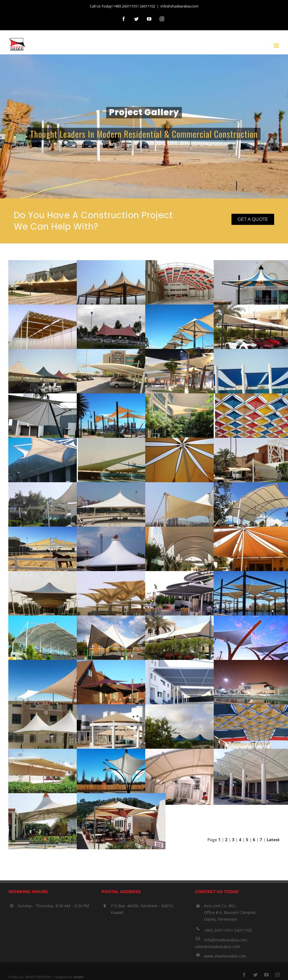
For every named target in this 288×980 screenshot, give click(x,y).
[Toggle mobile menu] (277, 46)
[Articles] (144, 127)
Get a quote (253, 219)
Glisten (79, 977)
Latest (273, 840)
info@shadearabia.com (179, 6)
